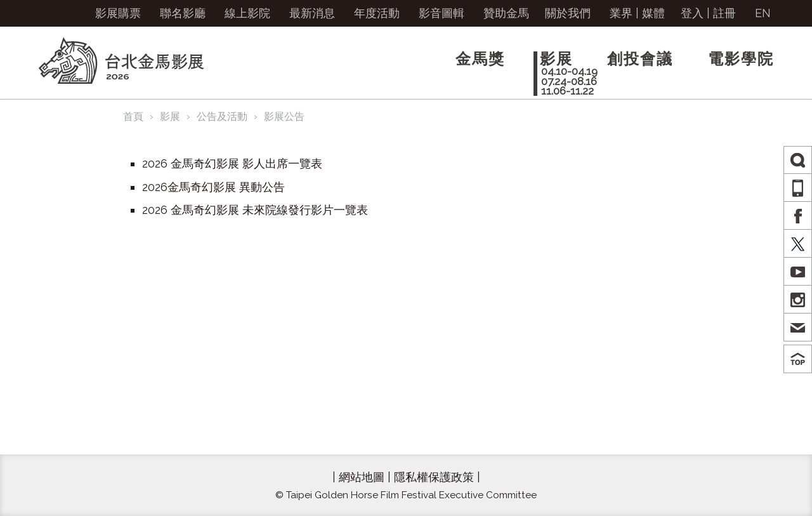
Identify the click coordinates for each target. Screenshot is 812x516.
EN (763, 13)
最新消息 (312, 13)
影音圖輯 (442, 13)
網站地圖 (362, 477)
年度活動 (377, 13)
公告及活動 (222, 116)
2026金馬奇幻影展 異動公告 (213, 187)
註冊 (724, 13)
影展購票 (118, 13)
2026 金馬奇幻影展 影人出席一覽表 (232, 163)
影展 (170, 116)
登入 (692, 13)
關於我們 (568, 13)
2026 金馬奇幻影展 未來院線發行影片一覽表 (255, 210)
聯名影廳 (183, 13)
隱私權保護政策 (434, 477)
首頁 (133, 116)
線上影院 (247, 13)
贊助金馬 (506, 13)
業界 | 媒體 (637, 13)
